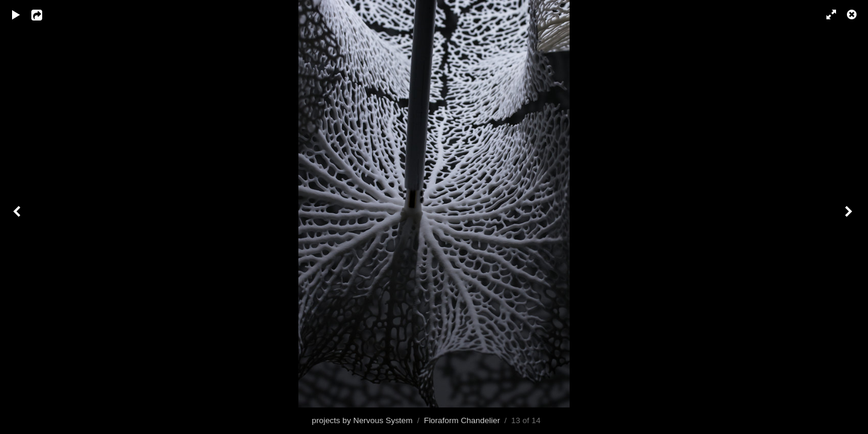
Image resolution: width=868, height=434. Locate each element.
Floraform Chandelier (462, 420)
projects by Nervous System (362, 420)
